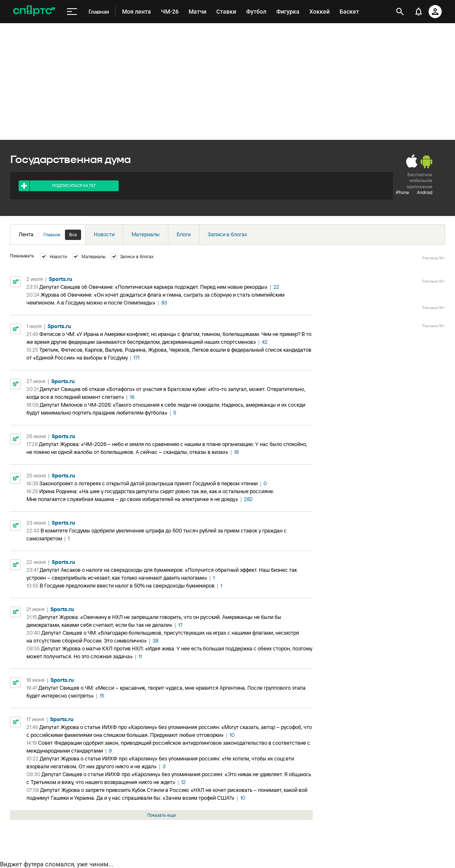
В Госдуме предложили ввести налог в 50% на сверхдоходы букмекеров (127, 586)
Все (73, 235)
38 (156, 641)
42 (265, 342)
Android (425, 192)
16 (132, 397)
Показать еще (162, 815)
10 (232, 735)
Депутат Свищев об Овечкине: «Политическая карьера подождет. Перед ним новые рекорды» (153, 287)
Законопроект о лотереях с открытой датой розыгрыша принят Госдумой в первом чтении (148, 483)
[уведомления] (419, 12)
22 (276, 287)
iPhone (402, 192)
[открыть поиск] (400, 12)
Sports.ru (61, 279)
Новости (104, 234)
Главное (52, 235)
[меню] (72, 12)
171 (136, 358)
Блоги (184, 234)
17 (180, 625)
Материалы (146, 234)
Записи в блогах (227, 234)
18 (236, 452)
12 (183, 782)
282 (248, 499)
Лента (50, 235)
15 (102, 696)
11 (140, 656)
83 (164, 303)
